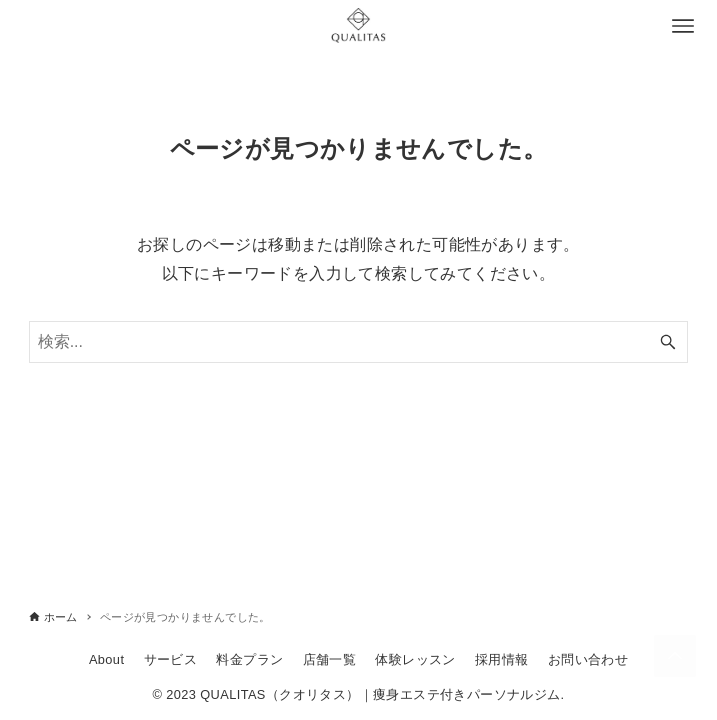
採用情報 (502, 659)
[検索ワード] (359, 342)
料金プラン (249, 659)
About (106, 659)
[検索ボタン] (668, 342)
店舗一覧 (330, 659)
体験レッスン (415, 659)
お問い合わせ (588, 659)
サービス (171, 659)
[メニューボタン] (683, 26)
